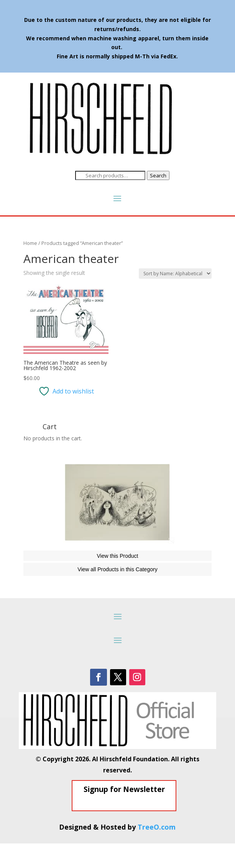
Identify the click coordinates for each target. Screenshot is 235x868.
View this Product (118, 580)
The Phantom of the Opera (68, 557)
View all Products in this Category (117, 594)
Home (30, 243)
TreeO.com (157, 851)
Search (158, 175)
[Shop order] (175, 274)
